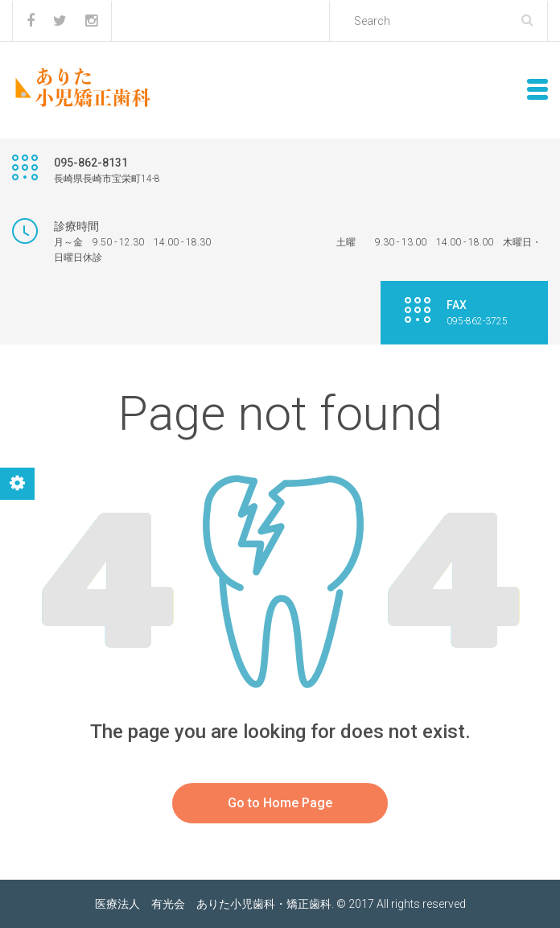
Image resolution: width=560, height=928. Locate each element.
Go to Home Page (280, 803)
